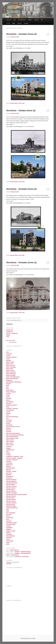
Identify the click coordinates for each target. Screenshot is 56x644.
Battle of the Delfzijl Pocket (13, 377)
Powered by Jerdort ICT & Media (28, 639)
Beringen (8, 384)
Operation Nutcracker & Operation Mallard (16, 495)
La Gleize (8, 455)
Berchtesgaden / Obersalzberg (14, 382)
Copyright (26, 23)
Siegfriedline (9, 528)
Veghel (8, 543)
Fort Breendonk (10, 410)
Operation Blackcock (11, 481)
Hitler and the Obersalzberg (13, 433)
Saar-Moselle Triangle (11, 523)
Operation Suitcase (11, 500)
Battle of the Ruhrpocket (12, 379)
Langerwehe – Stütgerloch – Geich (15, 456)
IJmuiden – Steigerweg (12, 333)
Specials (19, 23)
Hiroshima (15, 103)
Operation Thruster (11, 501)
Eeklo (8, 407)
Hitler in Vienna (10, 445)
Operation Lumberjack (12, 493)
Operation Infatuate (11, 491)
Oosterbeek (9, 478)
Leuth (8, 337)
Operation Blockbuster (12, 483)
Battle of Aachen (10, 362)
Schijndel (9, 526)
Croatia (8, 395)
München (8, 470)
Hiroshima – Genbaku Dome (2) (21, 189)
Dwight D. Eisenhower (12, 405)
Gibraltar (8, 413)
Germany (36, 20)
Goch (8, 415)
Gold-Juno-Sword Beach (12, 417)
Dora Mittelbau (10, 402)
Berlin (8, 385)
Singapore (9, 529)
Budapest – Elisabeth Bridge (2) (23, 552)
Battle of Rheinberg (11, 374)
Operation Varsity (10, 504)
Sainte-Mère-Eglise (11, 524)
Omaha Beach (10, 476)
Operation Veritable (11, 506)
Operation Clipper (11, 485)
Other (14, 23)
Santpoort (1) (9, 332)
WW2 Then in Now (11, 340)
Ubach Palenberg (10, 536)
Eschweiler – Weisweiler (12, 408)
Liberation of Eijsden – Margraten (14, 458)
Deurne (8, 400)
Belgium (30, 20)
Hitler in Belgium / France (12, 438)
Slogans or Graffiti (11, 531)
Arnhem (8, 355)
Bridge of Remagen (11, 392)
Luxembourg (9, 463)
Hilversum (9, 430)
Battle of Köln (10, 369)
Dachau (8, 397)
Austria (8, 359)
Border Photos (10, 390)
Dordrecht (9, 403)
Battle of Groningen (11, 367)
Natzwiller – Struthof (11, 471)
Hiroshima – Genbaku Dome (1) (21, 262)
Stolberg (8, 533)
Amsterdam (9, 354)
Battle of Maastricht (11, 372)
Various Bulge (10, 541)
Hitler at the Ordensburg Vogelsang (15, 435)
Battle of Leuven (10, 370)
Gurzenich (9, 422)
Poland (8, 516)
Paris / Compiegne (11, 513)
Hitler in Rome (10, 443)
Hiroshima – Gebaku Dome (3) (21, 111)
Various (8, 539)
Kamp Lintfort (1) (14, 550)
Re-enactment (10, 518)
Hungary (8, 448)
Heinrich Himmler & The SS (13, 427)
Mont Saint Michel (11, 468)
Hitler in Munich (10, 442)
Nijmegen (9, 475)
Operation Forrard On (11, 486)
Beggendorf (9, 380)
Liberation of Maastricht (12, 460)
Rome (8, 519)
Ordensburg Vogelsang (12, 508)
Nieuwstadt (9, 473)
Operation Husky (10, 490)
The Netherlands (22, 20)
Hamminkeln (9, 425)
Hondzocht (9, 447)
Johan (8, 555)
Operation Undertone (11, 503)
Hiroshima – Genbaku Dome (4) (21, 34)
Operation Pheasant (11, 496)
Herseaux (9, 428)
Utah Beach (9, 538)
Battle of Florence (11, 365)
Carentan (8, 394)
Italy (42, 20)
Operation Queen (10, 498)
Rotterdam (9, 521)
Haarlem (8, 423)
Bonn (8, 389)
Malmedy (8, 466)
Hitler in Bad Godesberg (12, 437)
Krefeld (8, 453)
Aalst (7, 352)
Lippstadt (9, 461)
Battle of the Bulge (11, 375)
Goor (7, 418)
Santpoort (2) (9, 330)
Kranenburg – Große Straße (22, 557)
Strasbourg (9, 534)
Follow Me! (9, 564)
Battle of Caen (10, 364)
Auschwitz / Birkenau (11, 357)
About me (9, 20)
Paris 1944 (9, 514)
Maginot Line (9, 465)
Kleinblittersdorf (10, 450)
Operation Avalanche (11, 480)
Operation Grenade (11, 488)
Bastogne (9, 360)
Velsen (8, 544)
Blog (15, 20)
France (8, 23)
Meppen (8, 335)
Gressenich (9, 420)
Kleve (8, 451)
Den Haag (9, 398)
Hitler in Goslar (10, 440)
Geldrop (8, 412)
